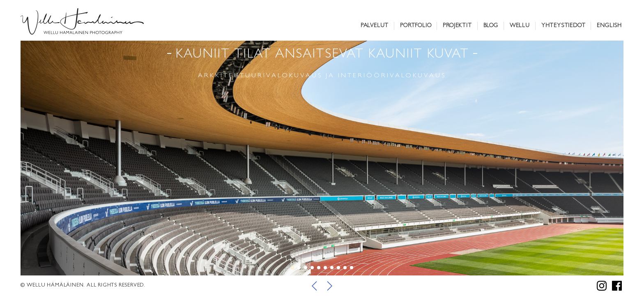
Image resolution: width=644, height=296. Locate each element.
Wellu (520, 26)
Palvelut (375, 26)
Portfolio (416, 26)
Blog (491, 26)
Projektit (457, 26)
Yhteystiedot (563, 26)
